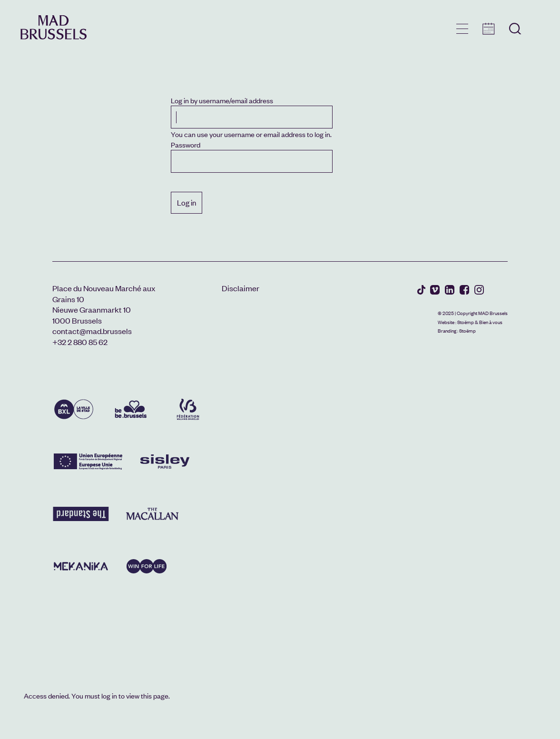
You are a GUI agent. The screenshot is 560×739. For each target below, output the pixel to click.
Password (186, 144)
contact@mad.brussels (92, 331)
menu (462, 29)
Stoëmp (466, 322)
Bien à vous (491, 322)
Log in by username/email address (222, 100)
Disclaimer (241, 288)
